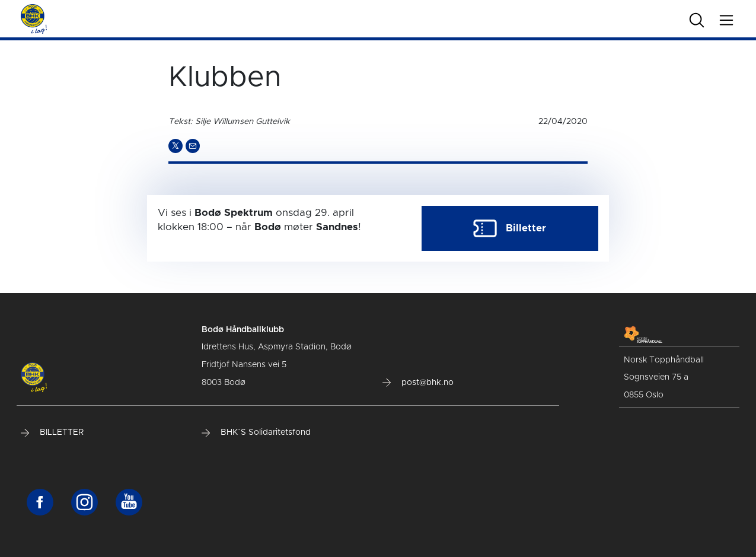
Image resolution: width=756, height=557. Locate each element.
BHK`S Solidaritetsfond (256, 432)
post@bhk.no (418, 383)
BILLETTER (52, 432)
